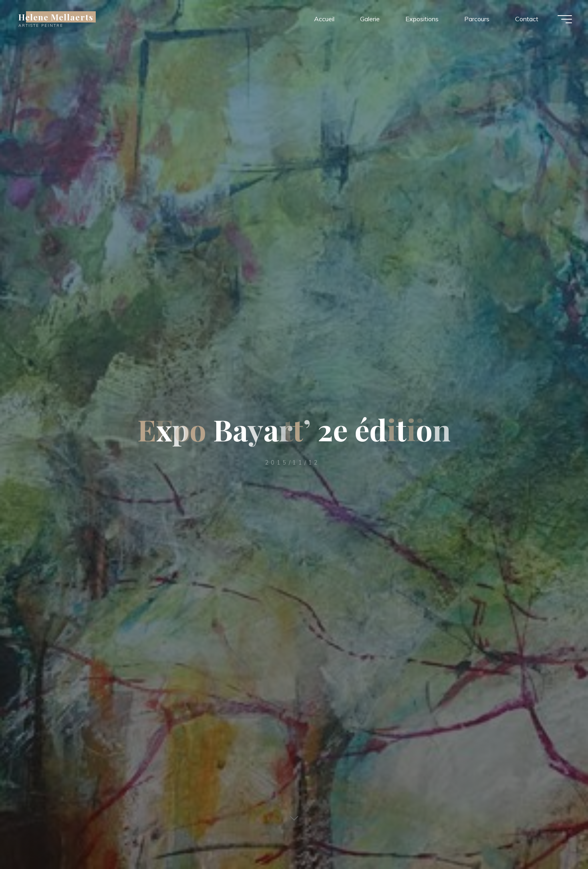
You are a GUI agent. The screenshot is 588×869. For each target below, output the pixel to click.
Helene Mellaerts (56, 17)
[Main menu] (565, 19)
